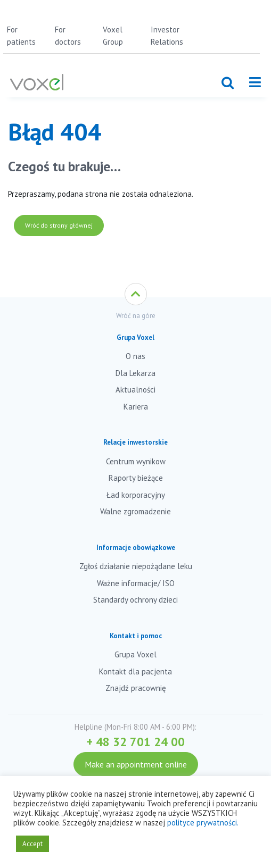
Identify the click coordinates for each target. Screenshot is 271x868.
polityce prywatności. (203, 823)
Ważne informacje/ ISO (136, 583)
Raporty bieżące (136, 478)
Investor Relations (167, 36)
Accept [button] (32, 844)
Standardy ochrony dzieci (135, 600)
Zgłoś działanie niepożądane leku (136, 566)
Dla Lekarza (135, 373)
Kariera (136, 407)
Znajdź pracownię (136, 688)
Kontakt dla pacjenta (135, 671)
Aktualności (135, 390)
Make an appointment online (136, 764)
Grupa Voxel (135, 654)
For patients (21, 36)
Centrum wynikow (136, 461)
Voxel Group (113, 36)
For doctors (68, 36)
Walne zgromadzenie (135, 511)
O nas (135, 356)
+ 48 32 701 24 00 (135, 742)
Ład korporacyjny (136, 495)
